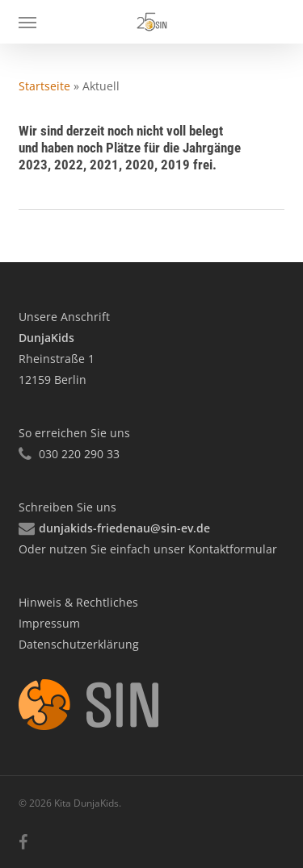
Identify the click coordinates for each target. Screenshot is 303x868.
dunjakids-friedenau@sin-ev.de (124, 528)
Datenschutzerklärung (79, 644)
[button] (27, 22)
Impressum (49, 623)
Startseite (44, 86)
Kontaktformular (231, 549)
